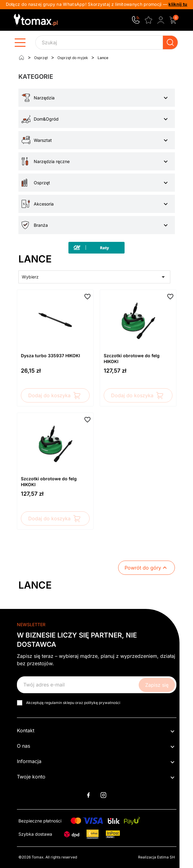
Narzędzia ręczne (52, 161)
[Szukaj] (107, 42)
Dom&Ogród (46, 119)
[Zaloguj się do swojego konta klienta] (161, 20)
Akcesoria (44, 204)
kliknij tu (178, 4)
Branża (41, 225)
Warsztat (43, 140)
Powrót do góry (147, 568)
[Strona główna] (21, 58)
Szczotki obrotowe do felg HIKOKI (132, 358)
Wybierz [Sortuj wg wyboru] (94, 277)
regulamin (53, 703)
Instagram (103, 795)
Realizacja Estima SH (156, 857)
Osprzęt (42, 183)
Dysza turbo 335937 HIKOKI (50, 356)
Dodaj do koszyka (55, 395)
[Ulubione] (149, 19)
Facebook (88, 795)
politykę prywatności (102, 703)
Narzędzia (44, 98)
